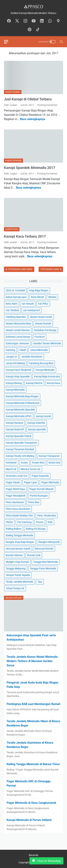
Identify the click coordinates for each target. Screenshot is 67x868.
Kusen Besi (38, 463)
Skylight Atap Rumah (17, 562)
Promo (40, 522)
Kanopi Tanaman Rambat (20, 449)
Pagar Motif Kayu (15, 489)
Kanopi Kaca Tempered (18, 370)
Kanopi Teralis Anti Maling (20, 456)
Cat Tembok (12, 310)
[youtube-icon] (34, 21)
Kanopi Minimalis (45, 370)
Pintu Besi (34, 502)
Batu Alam (12, 304)
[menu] (8, 42)
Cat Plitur (43, 304)
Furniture (40, 337)
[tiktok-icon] (38, 30)
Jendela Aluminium (32, 357)
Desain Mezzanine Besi (18, 324)
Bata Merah (38, 297)
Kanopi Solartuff (15, 429)
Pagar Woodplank (16, 496)
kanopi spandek (37, 429)
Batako (52, 297)
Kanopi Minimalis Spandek (20, 410)
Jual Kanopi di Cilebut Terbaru (28, 99)
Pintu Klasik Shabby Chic (19, 516)
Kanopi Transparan (49, 456)
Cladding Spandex (16, 317)
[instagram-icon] (25, 21)
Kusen (24, 463)
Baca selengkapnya (33, 119)
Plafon (9, 522)
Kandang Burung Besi (41, 363)
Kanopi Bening (14, 383)
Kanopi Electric (34, 383)
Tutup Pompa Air (15, 588)
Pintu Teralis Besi (47, 516)
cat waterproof (32, 310)
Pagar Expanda (40, 476)
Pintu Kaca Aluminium (18, 509)
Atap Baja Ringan (39, 290)
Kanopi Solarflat (36, 423)
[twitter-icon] (17, 21)
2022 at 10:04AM (15, 290)
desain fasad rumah (41, 317)
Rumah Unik (34, 555)
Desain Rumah (43, 324)
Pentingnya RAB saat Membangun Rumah (33, 704)
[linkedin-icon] (42, 21)
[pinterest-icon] (29, 30)
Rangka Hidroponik (49, 542)
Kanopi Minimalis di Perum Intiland (29, 820)
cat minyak (28, 304)
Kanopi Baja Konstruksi (47, 376)
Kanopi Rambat (14, 423)
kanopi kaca (54, 383)
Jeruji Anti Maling (15, 363)
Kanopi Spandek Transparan (21, 443)
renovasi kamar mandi (18, 549)
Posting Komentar (47, 105)
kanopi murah (44, 416)
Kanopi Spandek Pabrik (19, 436)
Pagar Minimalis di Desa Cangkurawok (31, 803)
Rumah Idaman (14, 555)
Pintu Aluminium (15, 502)
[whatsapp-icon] (50, 21)
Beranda (33, 855)
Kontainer (11, 463)
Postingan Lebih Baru (20, 269)
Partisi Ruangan (39, 496)
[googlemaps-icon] (58, 21)
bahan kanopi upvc (16, 297)
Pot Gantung (24, 522)
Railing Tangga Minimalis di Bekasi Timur (33, 764)
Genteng (10, 350)
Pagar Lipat (30, 482)
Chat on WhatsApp (46, 861)
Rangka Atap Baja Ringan (20, 542)
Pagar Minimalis (50, 482)
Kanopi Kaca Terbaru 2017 (25, 236)
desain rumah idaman (18, 330)
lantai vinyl (54, 463)
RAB (50, 522)
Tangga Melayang (16, 568)
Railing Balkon (14, 529)
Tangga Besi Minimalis (46, 562)
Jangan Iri (11, 357)
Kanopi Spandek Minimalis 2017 (29, 168)
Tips (40, 582)
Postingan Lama (50, 269)
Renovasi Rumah (44, 549)
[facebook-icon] (9, 21)
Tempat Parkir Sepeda (18, 575)
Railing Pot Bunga (36, 529)
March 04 (11, 469)
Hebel (23, 350)
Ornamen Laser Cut (17, 476)
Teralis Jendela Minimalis (19, 582)
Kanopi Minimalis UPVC (19, 416)
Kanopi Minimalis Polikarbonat (23, 403)
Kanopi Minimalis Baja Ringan (22, 396)
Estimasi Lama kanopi (18, 337)
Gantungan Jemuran (17, 343)
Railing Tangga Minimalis (19, 535)
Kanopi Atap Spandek (18, 376)
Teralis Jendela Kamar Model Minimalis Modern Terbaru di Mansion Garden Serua (32, 661)
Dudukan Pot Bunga (45, 330)
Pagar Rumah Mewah (42, 489)
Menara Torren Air (30, 469)
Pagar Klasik (13, 482)
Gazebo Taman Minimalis (47, 343)
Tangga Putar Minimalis (43, 568)
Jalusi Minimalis (39, 350)
